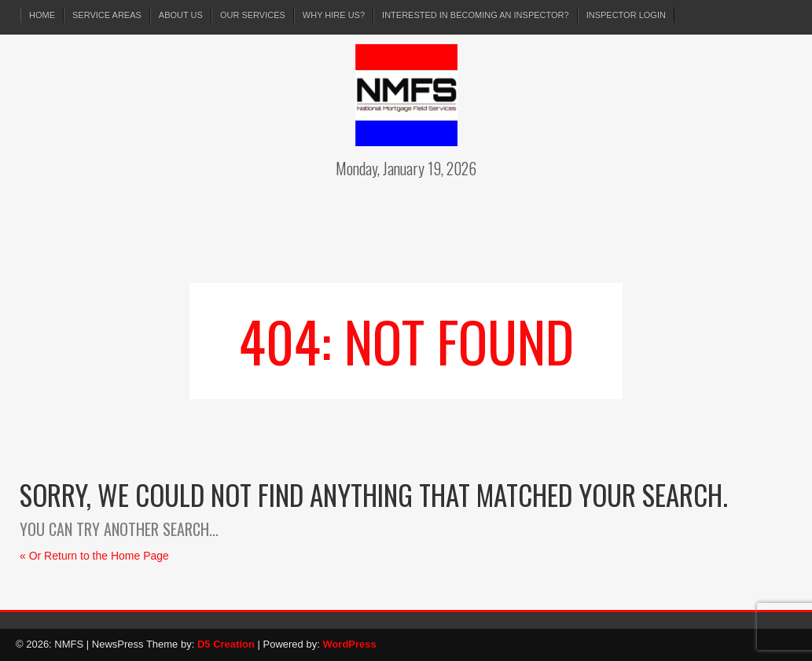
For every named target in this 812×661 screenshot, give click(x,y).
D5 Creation (226, 644)
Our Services (253, 15)
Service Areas (107, 15)
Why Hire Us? (334, 15)
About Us (181, 15)
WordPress (349, 644)
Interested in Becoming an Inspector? (476, 15)
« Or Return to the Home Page (94, 556)
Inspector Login (626, 15)
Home (42, 15)
